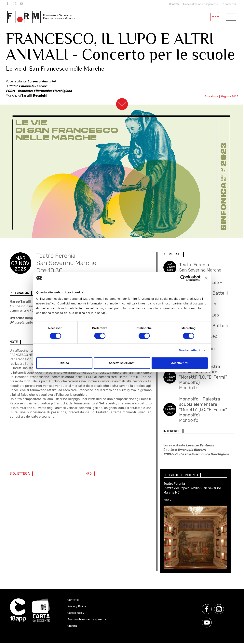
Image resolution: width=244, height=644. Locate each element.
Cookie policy (76, 613)
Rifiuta (64, 363)
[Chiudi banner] (206, 278)
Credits (72, 626)
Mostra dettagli (189, 350)
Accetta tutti (180, 363)
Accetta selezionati (122, 363)
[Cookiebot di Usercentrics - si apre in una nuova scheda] (183, 278)
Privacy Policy (77, 606)
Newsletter (230, 4)
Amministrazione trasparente (200, 4)
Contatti (173, 4)
